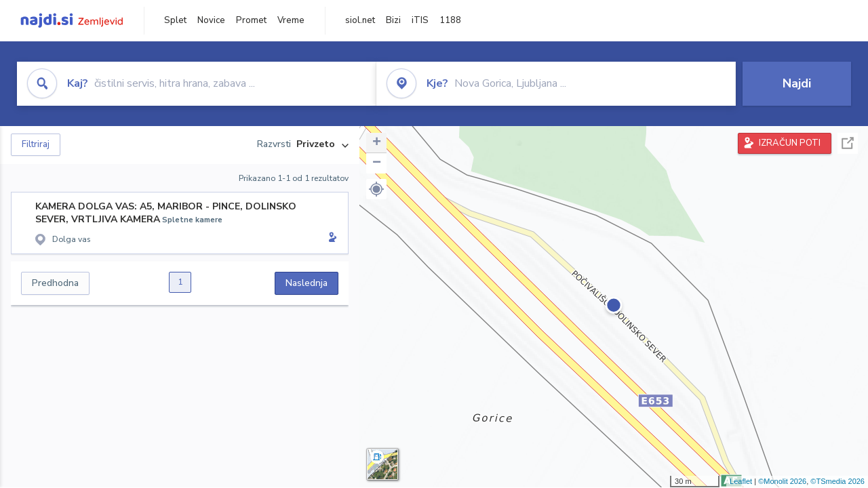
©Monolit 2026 (782, 481)
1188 (450, 20)
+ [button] (377, 143)
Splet (175, 20)
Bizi (393, 20)
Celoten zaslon (848, 143)
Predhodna (55, 283)
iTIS (420, 20)
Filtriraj (36, 144)
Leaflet (741, 481)
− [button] (377, 163)
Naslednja (307, 283)
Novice (211, 20)
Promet (251, 20)
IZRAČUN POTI (790, 143)
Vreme (291, 20)
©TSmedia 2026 (837, 481)
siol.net (360, 20)
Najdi (797, 83)
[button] (376, 189)
